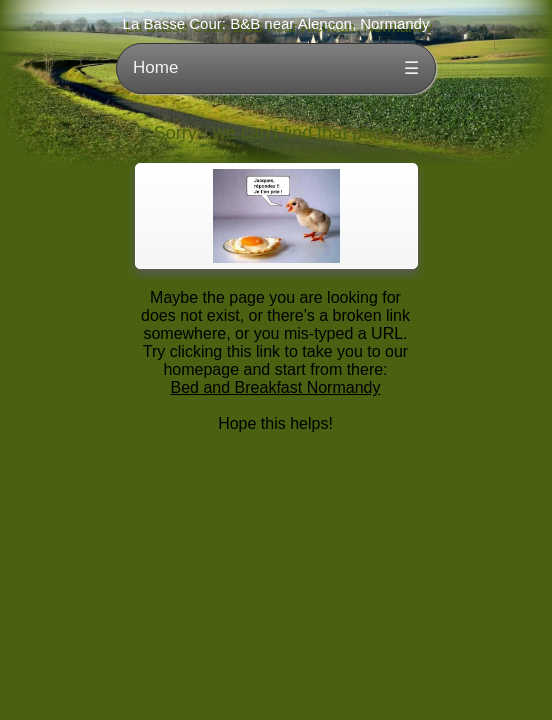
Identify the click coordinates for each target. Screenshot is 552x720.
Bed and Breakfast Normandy (276, 387)
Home (155, 67)
